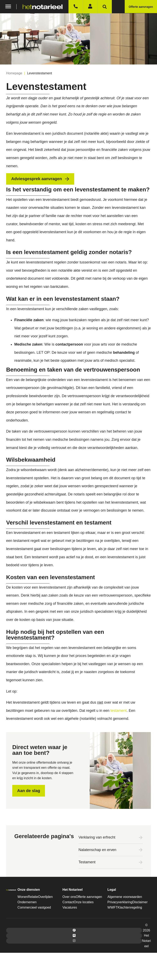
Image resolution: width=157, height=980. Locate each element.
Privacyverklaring (120, 902)
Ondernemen (27, 902)
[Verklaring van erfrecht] (141, 838)
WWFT (113, 907)
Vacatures (70, 907)
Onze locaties (84, 902)
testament (118, 711)
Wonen (23, 897)
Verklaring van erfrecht (97, 837)
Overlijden (45, 897)
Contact (68, 902)
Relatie (33, 897)
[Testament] (141, 862)
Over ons (69, 897)
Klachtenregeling (130, 907)
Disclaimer (140, 902)
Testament (87, 862)
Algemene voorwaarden (125, 897)
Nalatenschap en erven (97, 850)
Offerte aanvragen (89, 897)
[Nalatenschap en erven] (141, 850)
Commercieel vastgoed (34, 907)
